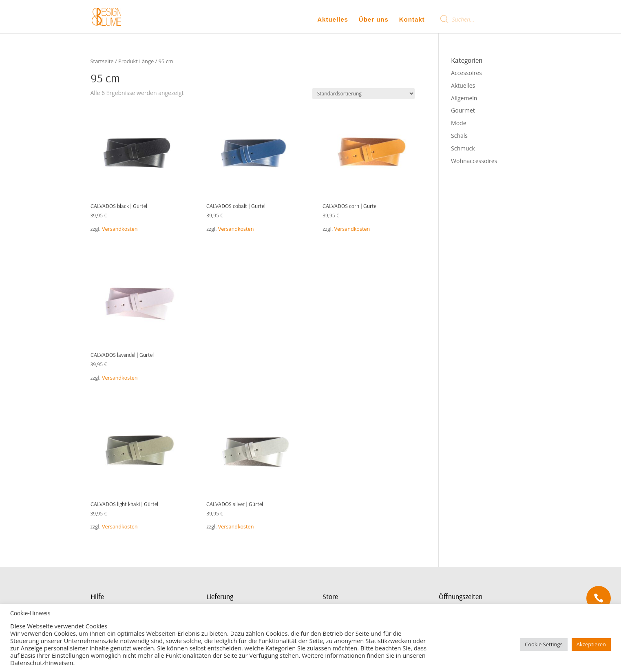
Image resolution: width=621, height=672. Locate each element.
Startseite (102, 61)
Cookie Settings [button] (544, 644)
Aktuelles (333, 19)
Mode (459, 123)
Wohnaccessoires (474, 161)
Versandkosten (120, 229)
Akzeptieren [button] (591, 644)
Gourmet (463, 110)
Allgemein (464, 98)
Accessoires (466, 73)
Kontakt (412, 19)
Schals (459, 136)
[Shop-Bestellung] (364, 94)
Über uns (374, 19)
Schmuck (463, 148)
